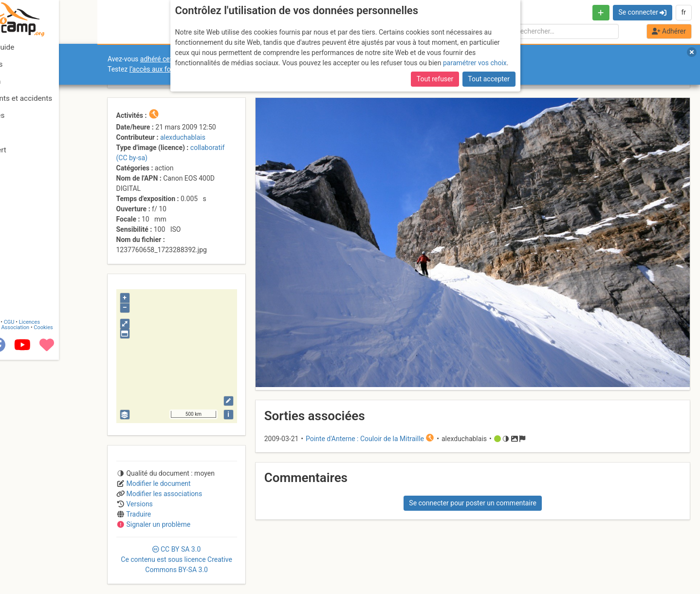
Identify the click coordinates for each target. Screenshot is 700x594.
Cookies (82, 562)
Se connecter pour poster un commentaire (473, 503)
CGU (48, 556)
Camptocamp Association (37, 562)
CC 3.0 (176, 559)
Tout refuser (435, 79)
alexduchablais (183, 137)
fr (683, 12)
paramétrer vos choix (475, 63)
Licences (68, 556)
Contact (28, 556)
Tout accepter (489, 79)
